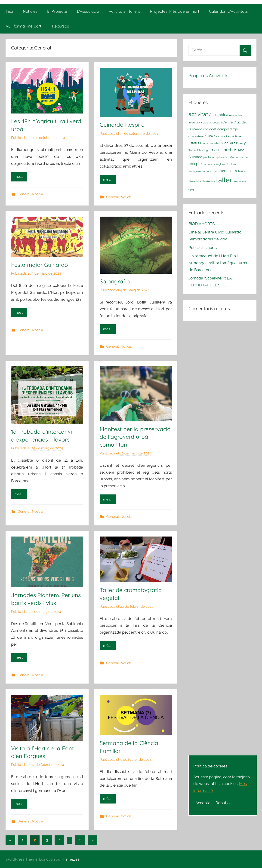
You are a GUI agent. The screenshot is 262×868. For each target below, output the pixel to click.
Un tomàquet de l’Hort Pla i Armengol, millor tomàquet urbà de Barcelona (218, 263)
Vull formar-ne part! (24, 26)
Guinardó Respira (122, 125)
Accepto (203, 803)
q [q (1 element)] (229, 157)
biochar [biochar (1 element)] (207, 123)
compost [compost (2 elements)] (210, 129)
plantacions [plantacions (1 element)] (210, 157)
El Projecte (57, 11)
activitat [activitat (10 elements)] (198, 114)
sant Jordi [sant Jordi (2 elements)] (227, 171)
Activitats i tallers (124, 11)
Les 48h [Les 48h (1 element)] (243, 143)
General (24, 194)
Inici (9, 11)
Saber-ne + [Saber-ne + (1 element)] (212, 171)
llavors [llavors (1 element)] (192, 150)
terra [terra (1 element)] (191, 190)
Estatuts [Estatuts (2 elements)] (195, 143)
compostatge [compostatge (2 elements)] (228, 129)
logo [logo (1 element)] (207, 150)
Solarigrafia (115, 281)
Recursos (60, 26)
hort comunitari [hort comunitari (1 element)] (211, 143)
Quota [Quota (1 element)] (234, 157)
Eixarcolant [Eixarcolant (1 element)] (220, 136)
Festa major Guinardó (40, 265)
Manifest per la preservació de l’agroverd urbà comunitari (135, 437)
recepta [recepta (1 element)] (243, 157)
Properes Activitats (208, 75)
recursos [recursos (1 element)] (210, 164)
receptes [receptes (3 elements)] (196, 164)
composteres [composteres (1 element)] (196, 136)
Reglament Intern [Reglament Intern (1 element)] (226, 164)
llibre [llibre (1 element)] (200, 150)
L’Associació (88, 11)
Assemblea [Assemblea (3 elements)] (219, 115)
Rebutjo (223, 803)
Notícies (30, 11)
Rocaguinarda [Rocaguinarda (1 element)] (197, 171)
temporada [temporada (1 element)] (239, 181)
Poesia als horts (203, 248)
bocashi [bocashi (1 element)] (217, 123)
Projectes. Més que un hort (175, 11)
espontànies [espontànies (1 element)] (235, 136)
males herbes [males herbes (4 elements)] (224, 150)
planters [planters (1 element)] (222, 157)
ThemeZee (70, 859)
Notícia (37, 194)
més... (19, 177)
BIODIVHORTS (202, 224)
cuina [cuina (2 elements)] (209, 136)
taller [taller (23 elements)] (224, 180)
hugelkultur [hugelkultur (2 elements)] (229, 143)
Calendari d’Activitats (228, 11)
